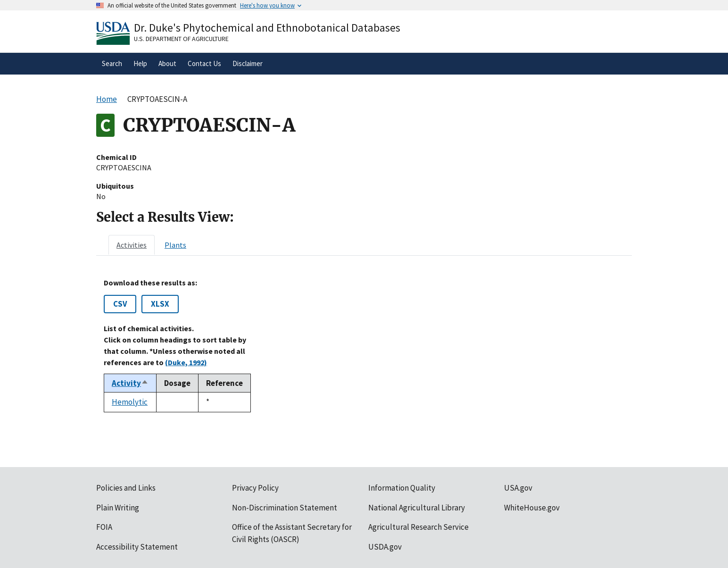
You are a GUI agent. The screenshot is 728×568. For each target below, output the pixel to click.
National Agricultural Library (417, 508)
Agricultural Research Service (418, 527)
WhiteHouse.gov (532, 508)
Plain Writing (118, 508)
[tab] (132, 245)
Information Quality (402, 488)
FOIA (104, 527)
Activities (132, 245)
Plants (175, 245)
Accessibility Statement (137, 547)
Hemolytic (130, 402)
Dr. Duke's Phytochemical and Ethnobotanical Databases (267, 28)
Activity (130, 383)
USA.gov (518, 488)
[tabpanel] (364, 345)
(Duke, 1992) (186, 362)
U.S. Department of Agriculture (181, 39)
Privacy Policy (255, 488)
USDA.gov (385, 547)
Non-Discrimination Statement (285, 508)
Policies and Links (126, 488)
